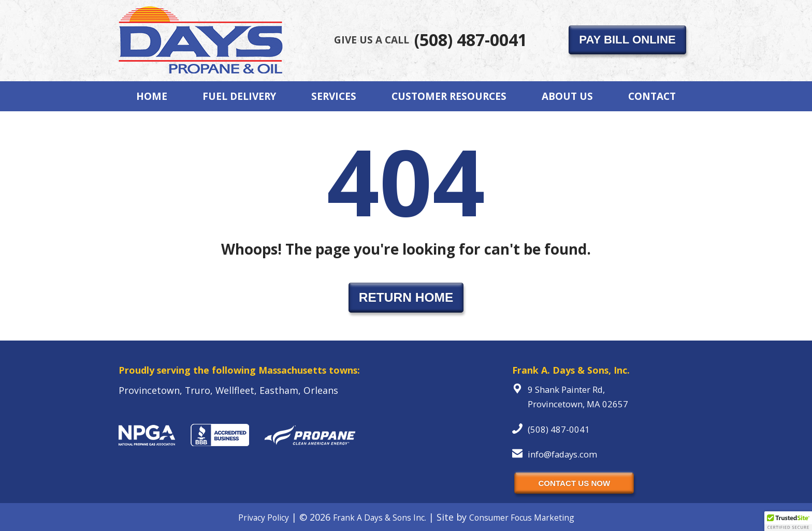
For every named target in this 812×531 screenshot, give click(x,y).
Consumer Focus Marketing (522, 518)
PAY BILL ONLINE (627, 40)
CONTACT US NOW (574, 483)
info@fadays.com (562, 454)
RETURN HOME (406, 297)
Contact (652, 96)
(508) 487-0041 (431, 40)
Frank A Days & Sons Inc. (380, 518)
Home (152, 96)
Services (334, 96)
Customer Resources (449, 96)
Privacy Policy (264, 518)
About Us (567, 96)
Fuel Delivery (239, 96)
